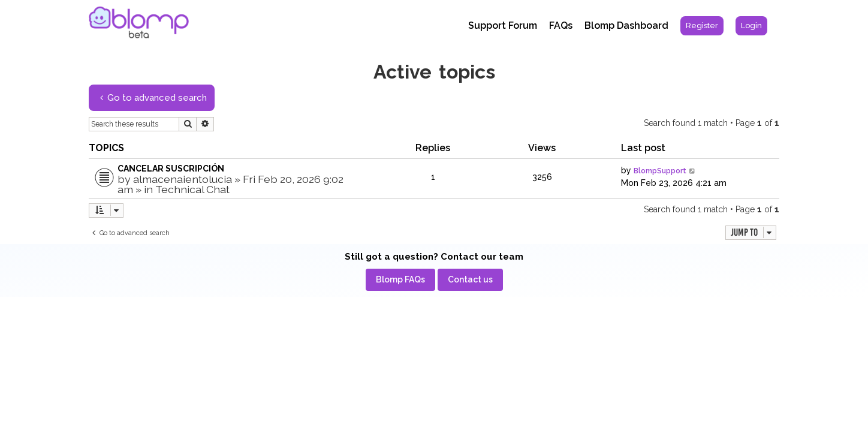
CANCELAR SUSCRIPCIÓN (171, 169)
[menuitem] (702, 26)
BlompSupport (660, 171)
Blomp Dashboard (626, 25)
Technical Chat (192, 189)
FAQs (561, 25)
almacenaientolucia (183, 179)
